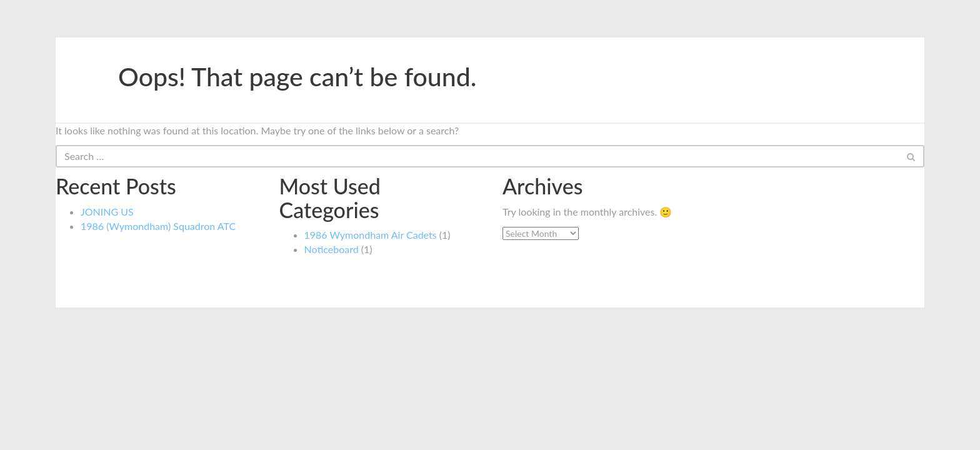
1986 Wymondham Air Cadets (371, 235)
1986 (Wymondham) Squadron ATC (158, 226)
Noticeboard (332, 249)
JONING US (107, 212)
